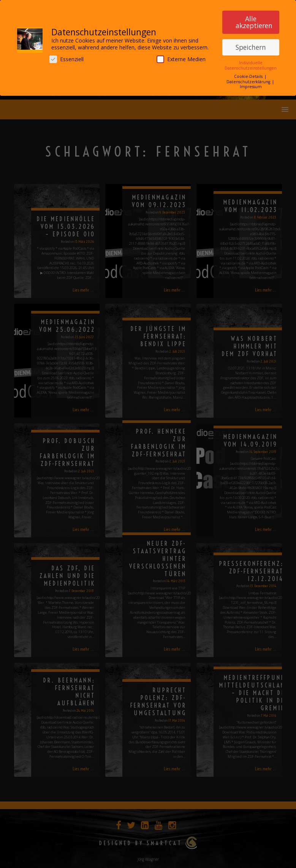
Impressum (251, 86)
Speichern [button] (251, 46)
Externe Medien (181, 58)
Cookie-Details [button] (249, 76)
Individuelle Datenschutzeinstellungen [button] (251, 64)
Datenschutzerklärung (249, 81)
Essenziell (66, 58)
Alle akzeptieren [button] (254, 21)
